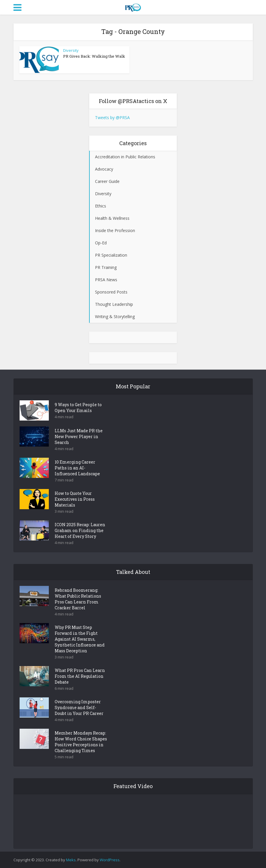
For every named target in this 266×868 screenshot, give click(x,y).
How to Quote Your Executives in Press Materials (75, 499)
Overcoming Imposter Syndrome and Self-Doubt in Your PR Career (79, 707)
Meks (71, 860)
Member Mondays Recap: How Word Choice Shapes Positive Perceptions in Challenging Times (81, 742)
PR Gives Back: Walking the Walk (94, 56)
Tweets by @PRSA (112, 117)
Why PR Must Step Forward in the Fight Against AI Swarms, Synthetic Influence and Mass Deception (80, 639)
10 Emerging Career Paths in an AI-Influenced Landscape (77, 468)
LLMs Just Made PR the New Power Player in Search (79, 436)
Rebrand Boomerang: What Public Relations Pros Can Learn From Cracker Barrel (78, 599)
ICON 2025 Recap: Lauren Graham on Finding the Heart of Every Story (80, 530)
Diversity (71, 50)
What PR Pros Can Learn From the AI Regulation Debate (80, 676)
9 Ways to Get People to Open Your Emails (78, 408)
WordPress (110, 860)
